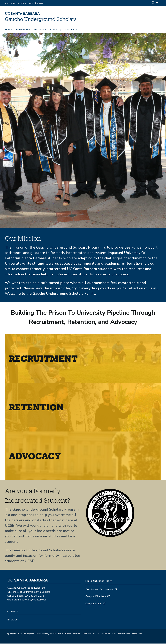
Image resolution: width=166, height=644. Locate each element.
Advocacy (55, 30)
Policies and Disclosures (99, 590)
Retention (40, 30)
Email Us (12, 620)
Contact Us (72, 30)
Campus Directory (96, 597)
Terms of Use (89, 634)
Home (8, 30)
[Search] (155, 3)
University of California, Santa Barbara (24, 3)
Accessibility (104, 634)
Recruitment (23, 30)
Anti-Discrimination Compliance (127, 634)
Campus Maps (94, 604)
